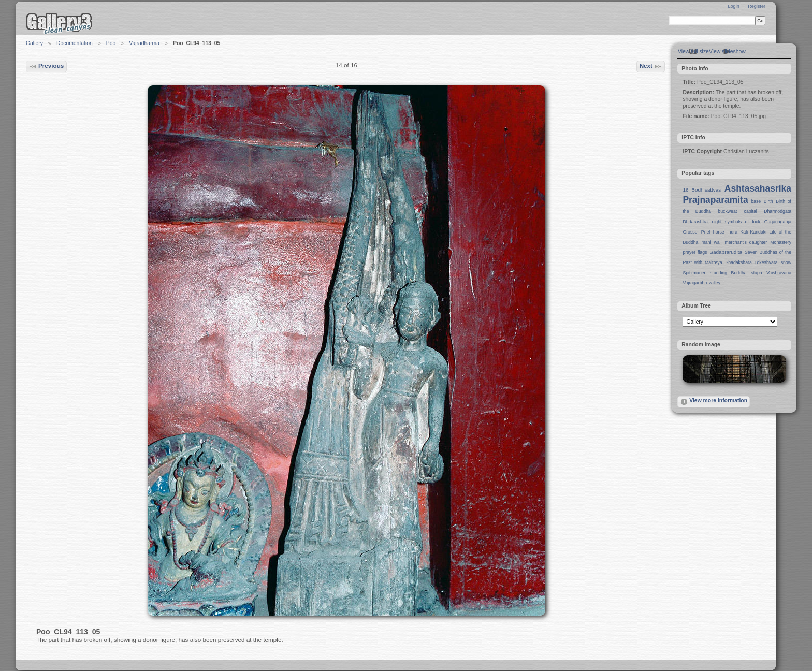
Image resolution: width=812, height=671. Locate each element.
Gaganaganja (778, 222)
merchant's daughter (746, 242)
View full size (693, 52)
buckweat (727, 211)
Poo (111, 43)
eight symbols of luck (736, 222)
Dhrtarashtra (695, 222)
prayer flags (695, 252)
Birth (769, 201)
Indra (732, 232)
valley (715, 283)
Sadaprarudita (726, 252)
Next (651, 66)
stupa (756, 273)
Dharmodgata (778, 211)
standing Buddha (728, 273)
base (756, 201)
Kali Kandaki (754, 232)
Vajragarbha (695, 283)
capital (751, 211)
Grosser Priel (696, 232)
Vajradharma (144, 43)
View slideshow (727, 52)
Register (757, 6)
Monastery (781, 242)
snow (786, 262)
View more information (714, 402)
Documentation (75, 43)
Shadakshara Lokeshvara (751, 262)
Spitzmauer (694, 273)
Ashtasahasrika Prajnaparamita (737, 194)
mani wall (712, 242)
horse (719, 232)
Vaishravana (779, 273)
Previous (47, 66)
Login (733, 6)
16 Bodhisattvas (702, 190)
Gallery (34, 43)
